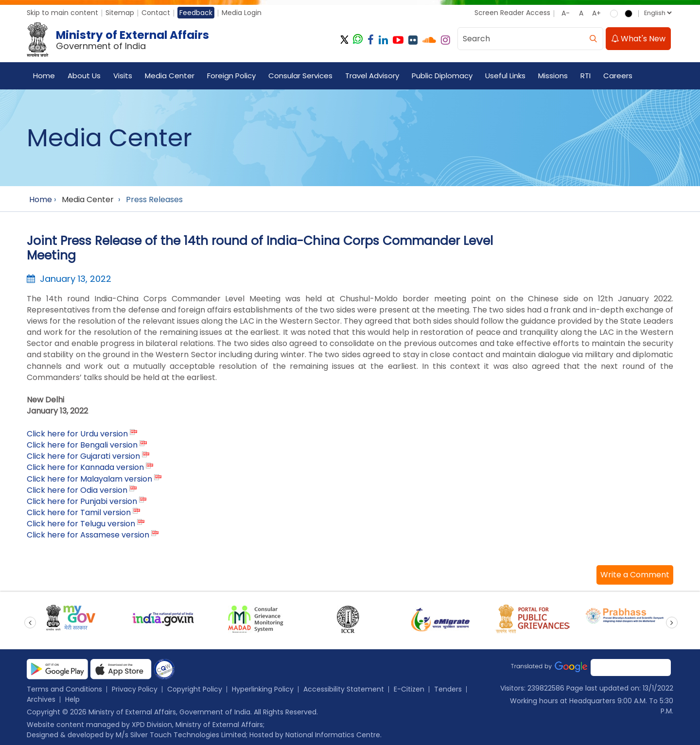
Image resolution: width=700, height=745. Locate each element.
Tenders (448, 689)
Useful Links (505, 76)
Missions (553, 76)
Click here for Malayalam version (89, 479)
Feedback (196, 13)
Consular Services (300, 76)
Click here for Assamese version (88, 535)
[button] (635, 575)
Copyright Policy (195, 689)
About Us (84, 76)
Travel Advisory (372, 76)
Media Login (242, 13)
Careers (618, 76)
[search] (593, 39)
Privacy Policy (135, 689)
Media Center (170, 76)
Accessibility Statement (344, 689)
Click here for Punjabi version (82, 501)
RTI (586, 76)
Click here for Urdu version (77, 434)
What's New (638, 39)
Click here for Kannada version (85, 467)
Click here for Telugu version (81, 524)
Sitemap (120, 13)
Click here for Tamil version (79, 512)
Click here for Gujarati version (83, 456)
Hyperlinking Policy (263, 689)
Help (72, 699)
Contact (156, 13)
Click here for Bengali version (82, 445)
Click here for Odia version (77, 490)
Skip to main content (62, 13)
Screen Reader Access (512, 13)
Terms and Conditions (64, 689)
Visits (123, 76)
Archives (41, 699)
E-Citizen (409, 689)
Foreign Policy (231, 76)
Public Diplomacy (442, 76)
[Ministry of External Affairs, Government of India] (120, 40)
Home (44, 76)
